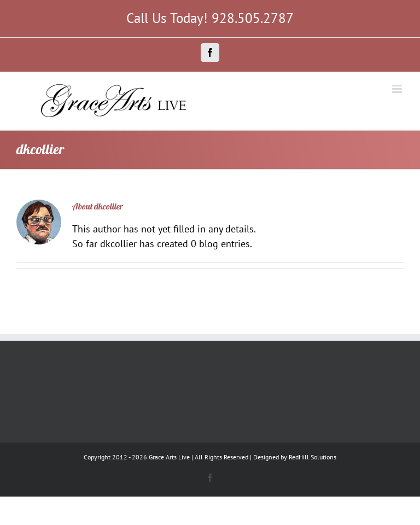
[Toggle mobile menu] (398, 89)
